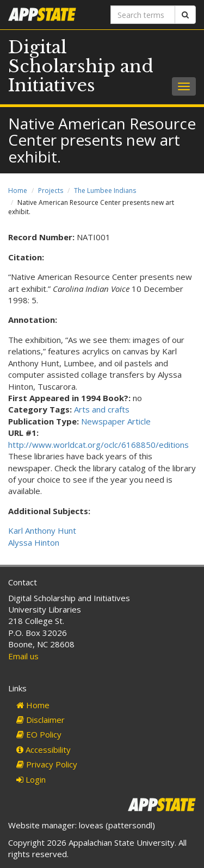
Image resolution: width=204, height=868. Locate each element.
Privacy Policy (47, 764)
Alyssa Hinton (34, 542)
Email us (23, 656)
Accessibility (44, 750)
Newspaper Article (116, 421)
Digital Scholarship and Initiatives (81, 66)
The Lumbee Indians (105, 191)
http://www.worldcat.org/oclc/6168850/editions (98, 445)
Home (18, 191)
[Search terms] (143, 15)
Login (31, 779)
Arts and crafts (102, 409)
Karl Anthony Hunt (42, 530)
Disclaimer (41, 720)
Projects (51, 191)
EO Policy (39, 734)
